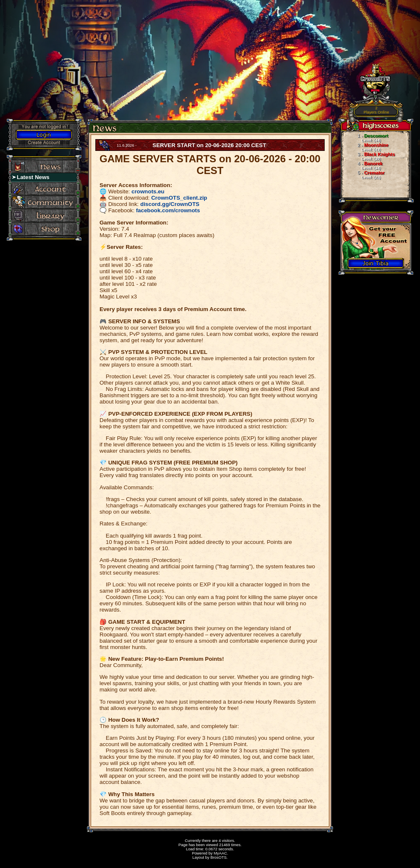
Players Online (377, 110)
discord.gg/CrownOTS (170, 204)
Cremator (363, 175)
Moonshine (365, 147)
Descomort (364, 138)
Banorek (362, 166)
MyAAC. (221, 853)
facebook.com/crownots (168, 210)
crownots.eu (148, 191)
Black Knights (368, 156)
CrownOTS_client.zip (179, 198)
